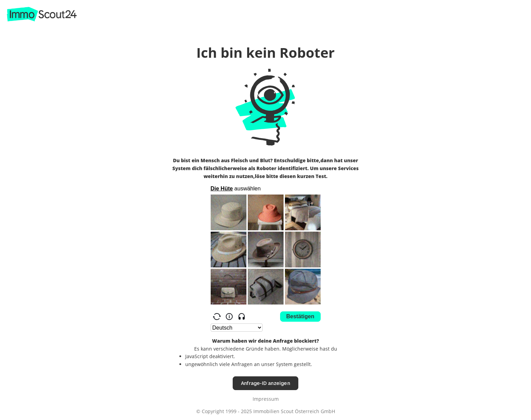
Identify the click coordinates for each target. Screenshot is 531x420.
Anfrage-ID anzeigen (265, 383)
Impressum (266, 399)
